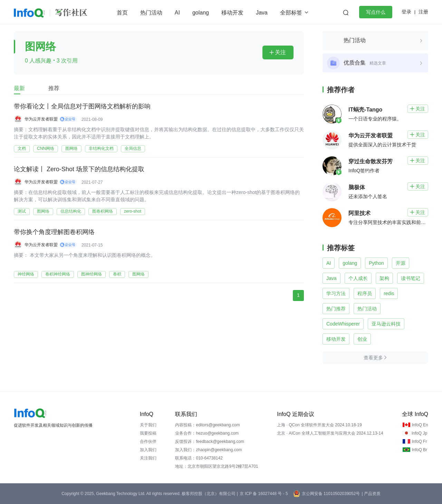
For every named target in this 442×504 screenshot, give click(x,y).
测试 (22, 211)
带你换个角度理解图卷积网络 (54, 232)
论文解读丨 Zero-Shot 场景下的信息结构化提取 (79, 169)
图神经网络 (92, 274)
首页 (122, 13)
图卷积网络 (103, 211)
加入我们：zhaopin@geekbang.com (208, 450)
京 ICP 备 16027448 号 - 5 (264, 494)
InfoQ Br (419, 450)
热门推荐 (336, 309)
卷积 (117, 274)
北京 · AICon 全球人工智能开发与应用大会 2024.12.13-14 (330, 433)
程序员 (365, 293)
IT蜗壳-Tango (365, 110)
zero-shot (133, 211)
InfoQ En (420, 425)
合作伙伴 (148, 442)
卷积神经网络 (58, 274)
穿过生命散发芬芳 (371, 161)
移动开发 (232, 13)
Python (376, 263)
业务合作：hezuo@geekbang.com (207, 433)
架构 (384, 278)
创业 (362, 339)
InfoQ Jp (419, 433)
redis (389, 293)
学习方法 (336, 293)
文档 (22, 148)
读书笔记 (411, 278)
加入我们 (148, 450)
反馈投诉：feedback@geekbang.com (210, 442)
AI (177, 13)
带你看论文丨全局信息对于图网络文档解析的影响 (82, 107)
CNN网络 (46, 148)
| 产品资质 (371, 494)
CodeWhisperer (343, 324)
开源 (401, 263)
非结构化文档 (101, 148)
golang (201, 13)
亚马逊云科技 (386, 324)
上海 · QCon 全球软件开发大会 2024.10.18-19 (319, 425)
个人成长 (358, 278)
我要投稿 (148, 433)
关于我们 (148, 425)
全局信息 (133, 148)
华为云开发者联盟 (41, 119)
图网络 (71, 148)
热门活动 (151, 13)
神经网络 (26, 274)
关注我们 (148, 458)
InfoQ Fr (419, 442)
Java (262, 13)
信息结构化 (71, 211)
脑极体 (357, 187)
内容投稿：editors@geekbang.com (207, 425)
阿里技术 (359, 213)
